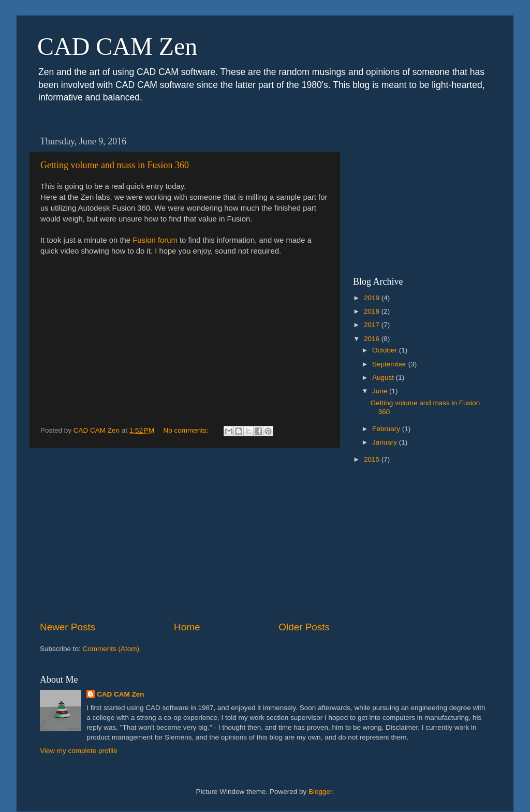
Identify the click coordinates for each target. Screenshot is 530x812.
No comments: (187, 430)
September (390, 364)
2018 (373, 311)
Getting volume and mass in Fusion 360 (115, 165)
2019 (373, 298)
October (386, 350)
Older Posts (304, 627)
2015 (373, 459)
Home (187, 627)
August (384, 378)
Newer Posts (68, 627)
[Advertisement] (185, 534)
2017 (373, 325)
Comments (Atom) (111, 649)
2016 (373, 339)
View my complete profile (79, 751)
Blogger (320, 792)
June (381, 391)
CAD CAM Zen (117, 46)
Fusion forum (155, 240)
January (386, 442)
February (387, 429)
